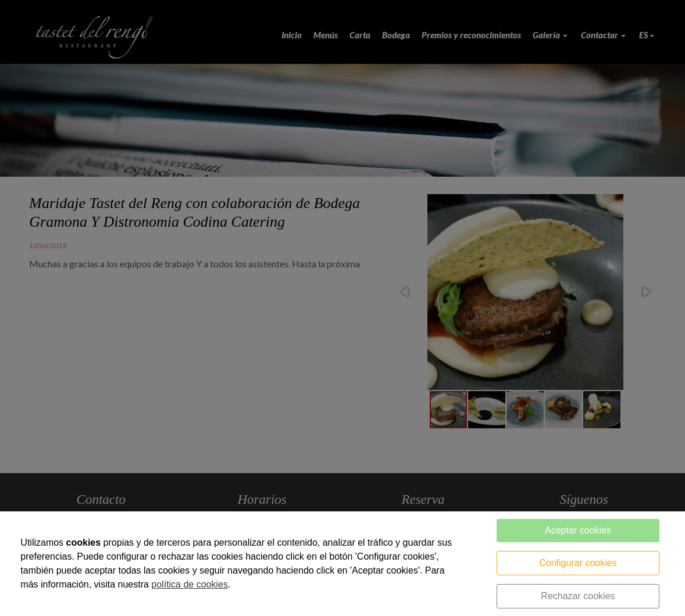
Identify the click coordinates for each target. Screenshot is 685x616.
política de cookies (190, 584)
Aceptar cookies (578, 530)
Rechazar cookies (578, 596)
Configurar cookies (578, 563)
